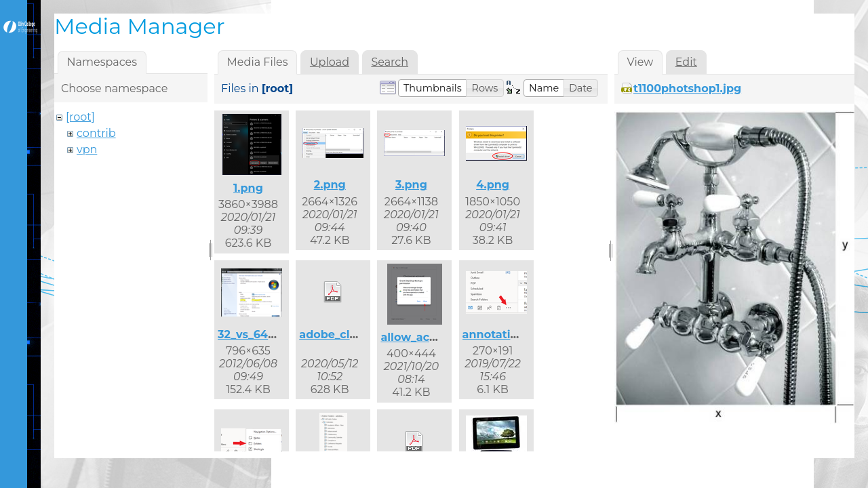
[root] (80, 117)
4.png (493, 185)
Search (390, 62)
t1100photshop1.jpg (687, 88)
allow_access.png (430, 337)
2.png (330, 185)
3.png (411, 185)
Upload (330, 62)
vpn (87, 149)
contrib (96, 133)
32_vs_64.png (256, 334)
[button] (433, 88)
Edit (686, 62)
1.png (248, 188)
